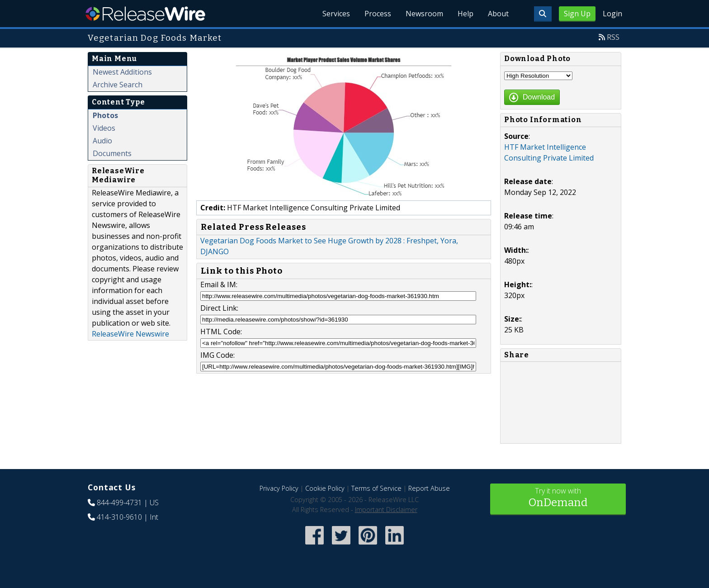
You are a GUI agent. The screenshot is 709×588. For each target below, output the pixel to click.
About (498, 14)
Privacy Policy (279, 488)
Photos (105, 115)
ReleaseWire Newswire (130, 334)
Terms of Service (376, 488)
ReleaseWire (145, 14)
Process (378, 14)
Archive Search (118, 85)
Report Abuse (429, 488)
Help (466, 14)
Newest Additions (122, 72)
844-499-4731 (119, 503)
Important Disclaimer (386, 510)
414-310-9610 (119, 517)
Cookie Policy (325, 488)
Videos (104, 128)
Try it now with (558, 498)
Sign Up (577, 14)
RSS (613, 37)
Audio (102, 141)
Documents (112, 153)
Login (612, 14)
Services (336, 14)
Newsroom (424, 14)
